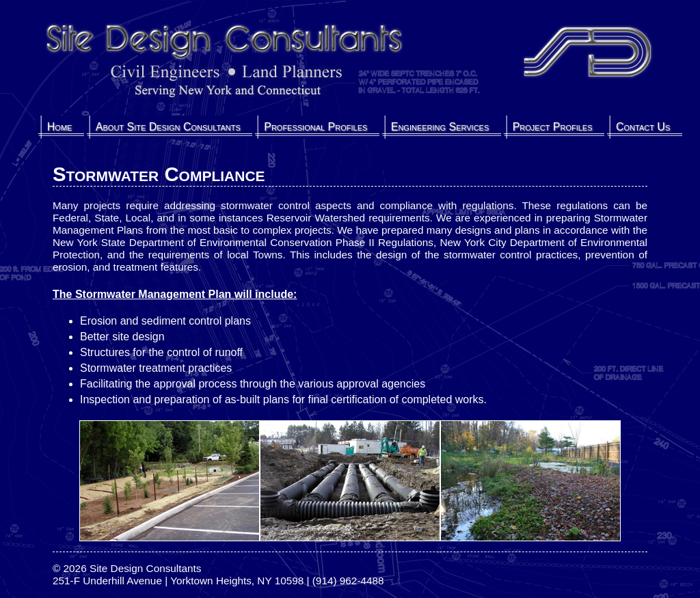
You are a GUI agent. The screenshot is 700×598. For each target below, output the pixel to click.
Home (60, 127)
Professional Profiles (315, 127)
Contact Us (643, 127)
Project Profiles (553, 127)
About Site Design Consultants (168, 127)
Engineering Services (440, 127)
